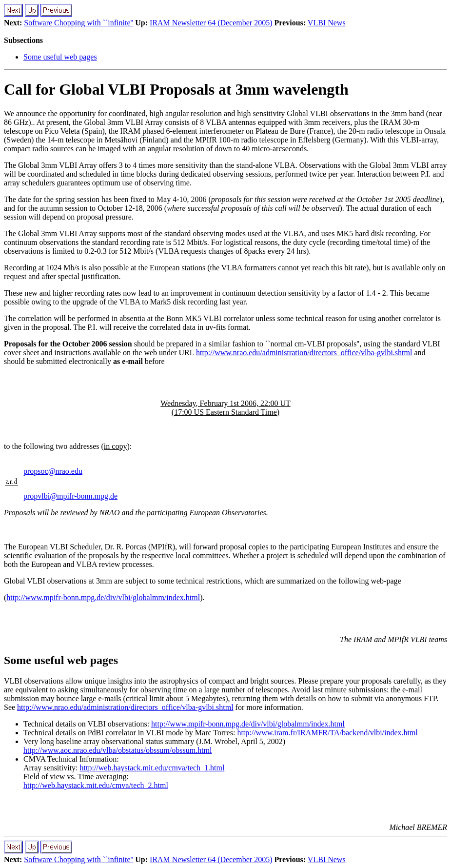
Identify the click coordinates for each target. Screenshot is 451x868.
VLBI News (327, 23)
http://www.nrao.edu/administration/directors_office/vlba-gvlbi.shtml (304, 353)
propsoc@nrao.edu (53, 471)
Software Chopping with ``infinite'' (78, 23)
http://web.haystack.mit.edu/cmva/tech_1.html (152, 768)
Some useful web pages (60, 57)
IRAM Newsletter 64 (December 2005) (211, 23)
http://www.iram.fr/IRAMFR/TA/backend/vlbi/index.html (327, 733)
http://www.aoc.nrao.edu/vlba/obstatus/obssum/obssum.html (118, 750)
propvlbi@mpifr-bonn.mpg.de (70, 496)
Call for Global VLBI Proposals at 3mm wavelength (176, 89)
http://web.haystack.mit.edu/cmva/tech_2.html (96, 785)
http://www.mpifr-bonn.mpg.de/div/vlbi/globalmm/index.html (103, 597)
